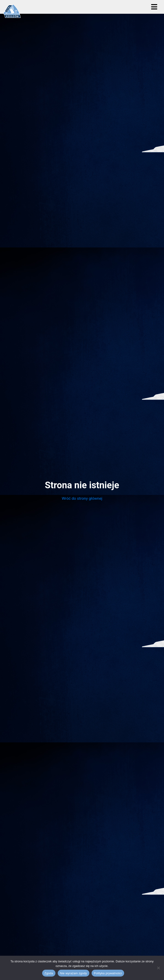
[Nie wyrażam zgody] (158, 968)
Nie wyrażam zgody (74, 973)
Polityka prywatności (108, 973)
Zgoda (49, 973)
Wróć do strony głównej (82, 498)
